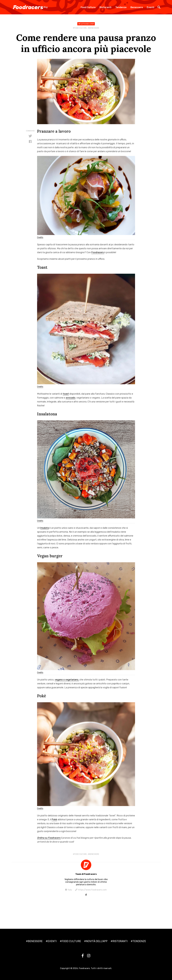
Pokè (54, 819)
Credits (40, 237)
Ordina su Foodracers (49, 838)
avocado (71, 398)
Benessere (137, 7)
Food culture (80, 28)
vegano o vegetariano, (67, 680)
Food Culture (88, 7)
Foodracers (98, 252)
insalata (45, 528)
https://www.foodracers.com (92, 890)
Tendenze (121, 7)
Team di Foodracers (86, 874)
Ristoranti (105, 7)
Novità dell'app (97, 941)
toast (66, 394)
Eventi (151, 7)
